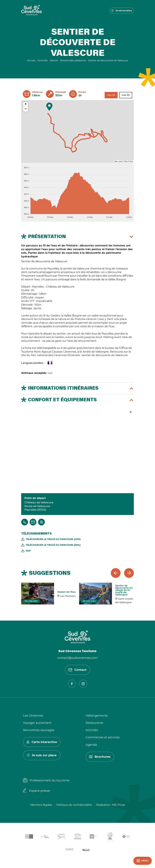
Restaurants (94, 723)
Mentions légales (41, 805)
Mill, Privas (119, 805)
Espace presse (36, 791)
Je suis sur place (122, 11)
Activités (92, 730)
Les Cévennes (33, 716)
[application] (77, 191)
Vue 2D (111, 95)
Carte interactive (42, 742)
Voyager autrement (37, 723)
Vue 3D (126, 95)
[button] (49, 107)
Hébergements (97, 716)
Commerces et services (103, 737)
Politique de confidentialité (74, 805)
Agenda (91, 745)
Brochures (100, 757)
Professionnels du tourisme (46, 781)
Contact (77, 670)
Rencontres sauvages (39, 730)
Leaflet (119, 161)
